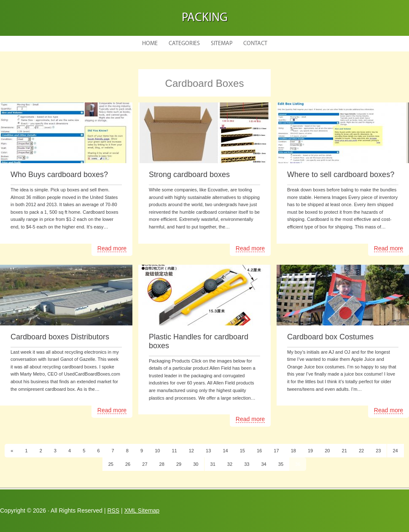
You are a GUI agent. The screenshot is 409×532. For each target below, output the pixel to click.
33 (247, 464)
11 (174, 451)
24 (396, 451)
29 (179, 464)
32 (230, 464)
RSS (113, 511)
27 (145, 464)
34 (264, 464)
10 (157, 451)
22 (361, 451)
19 (310, 451)
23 (378, 451)
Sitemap (222, 44)
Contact (255, 44)
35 (281, 464)
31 (213, 464)
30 (196, 464)
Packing (205, 18)
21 (344, 451)
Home (150, 44)
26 (128, 464)
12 (191, 451)
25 (111, 464)
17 (276, 451)
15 (242, 451)
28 (162, 464)
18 (293, 451)
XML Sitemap (142, 511)
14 (225, 451)
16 (259, 451)
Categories (184, 44)
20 (327, 451)
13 (208, 451)
